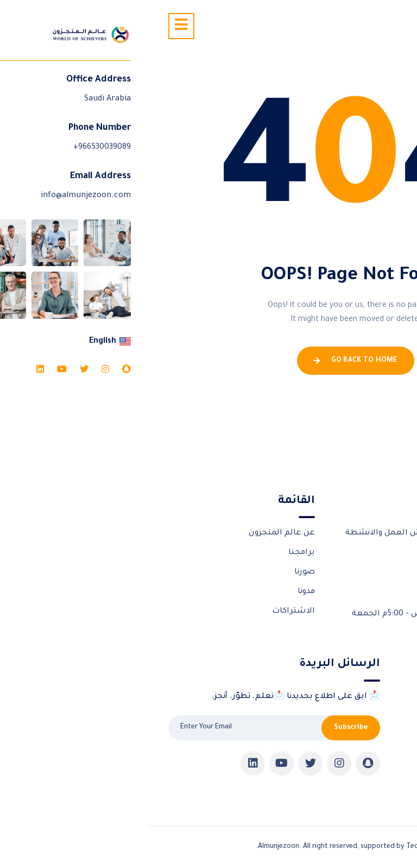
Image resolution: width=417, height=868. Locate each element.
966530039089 (348, 587)
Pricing (383, 775)
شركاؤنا (382, 716)
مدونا (159, 592)
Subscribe (204, 728)
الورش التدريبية (366, 697)
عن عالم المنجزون (135, 533)
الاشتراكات (146, 612)
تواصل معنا (374, 756)
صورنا (157, 573)
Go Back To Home (208, 361)
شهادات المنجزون (362, 736)
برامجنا (154, 553)
